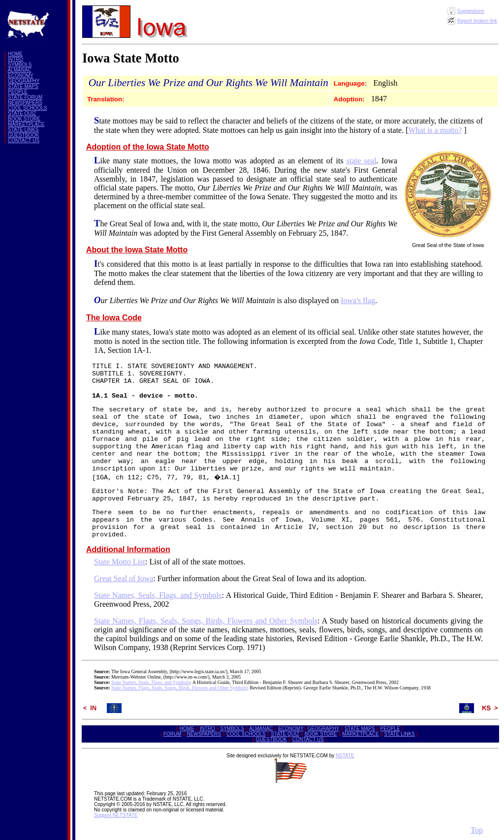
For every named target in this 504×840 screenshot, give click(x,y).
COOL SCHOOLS (28, 108)
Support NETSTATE (116, 815)
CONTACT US (24, 140)
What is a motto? (435, 130)
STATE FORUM (25, 97)
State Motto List (120, 562)
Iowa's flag (358, 300)
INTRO (16, 59)
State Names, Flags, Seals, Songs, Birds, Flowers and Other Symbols (206, 621)
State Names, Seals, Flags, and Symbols (158, 595)
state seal (362, 161)
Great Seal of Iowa (124, 578)
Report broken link (477, 21)
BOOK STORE (24, 119)
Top (477, 830)
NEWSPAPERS (25, 103)
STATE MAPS (23, 86)
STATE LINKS (23, 130)
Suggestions (471, 11)
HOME (15, 54)
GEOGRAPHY (24, 81)
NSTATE (345, 756)
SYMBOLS (20, 65)
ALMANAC (19, 70)
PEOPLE (18, 92)
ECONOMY (21, 76)
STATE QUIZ (22, 113)
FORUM (173, 734)
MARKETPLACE (26, 124)
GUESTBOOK (23, 135)
